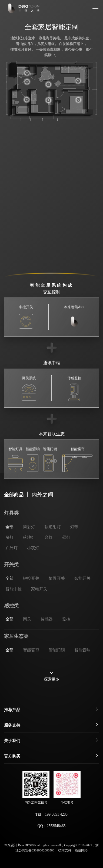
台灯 (49, 554)
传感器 (47, 628)
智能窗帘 (31, 659)
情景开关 (57, 591)
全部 (9, 544)
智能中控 (14, 602)
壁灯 (66, 554)
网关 (27, 628)
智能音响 (82, 659)
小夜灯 (33, 565)
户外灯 (11, 565)
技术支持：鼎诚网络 (73, 850)
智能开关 (82, 591)
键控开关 (31, 591)
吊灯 (9, 554)
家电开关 (39, 602)
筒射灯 (29, 544)
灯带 (74, 544)
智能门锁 (57, 659)
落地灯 (29, 554)
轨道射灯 (53, 544)
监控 (66, 628)
